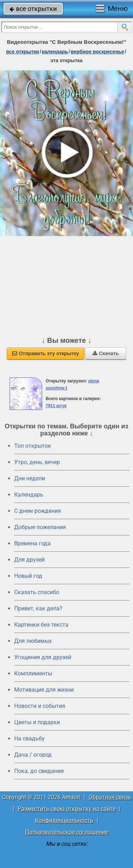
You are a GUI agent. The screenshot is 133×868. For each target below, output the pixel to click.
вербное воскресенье (97, 52)
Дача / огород (33, 755)
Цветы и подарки (37, 722)
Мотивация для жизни (44, 690)
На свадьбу (29, 738)
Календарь (55, 52)
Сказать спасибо (37, 592)
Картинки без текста (41, 625)
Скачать (106, 353)
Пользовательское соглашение (66, 832)
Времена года (32, 543)
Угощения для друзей (43, 657)
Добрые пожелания (40, 527)
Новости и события (40, 706)
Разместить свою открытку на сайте (66, 809)
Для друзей (29, 560)
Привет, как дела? (38, 608)
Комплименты (33, 673)
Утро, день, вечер (37, 462)
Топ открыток (33, 446)
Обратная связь (110, 797)
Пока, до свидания (39, 771)
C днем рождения (38, 511)
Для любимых (33, 641)
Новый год (28, 576)
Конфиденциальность (64, 820)
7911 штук (56, 406)
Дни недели (30, 478)
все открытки (33, 9)
